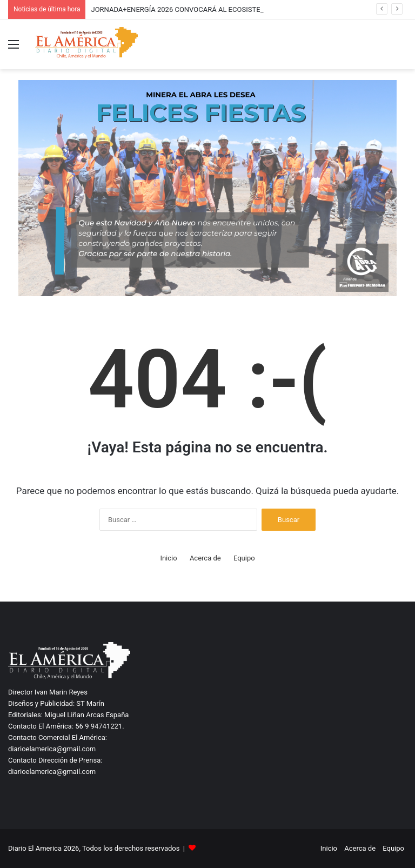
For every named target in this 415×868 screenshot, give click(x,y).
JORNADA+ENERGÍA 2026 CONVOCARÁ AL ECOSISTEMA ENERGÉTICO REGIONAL (220, 9)
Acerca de (205, 558)
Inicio (168, 558)
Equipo (244, 558)
